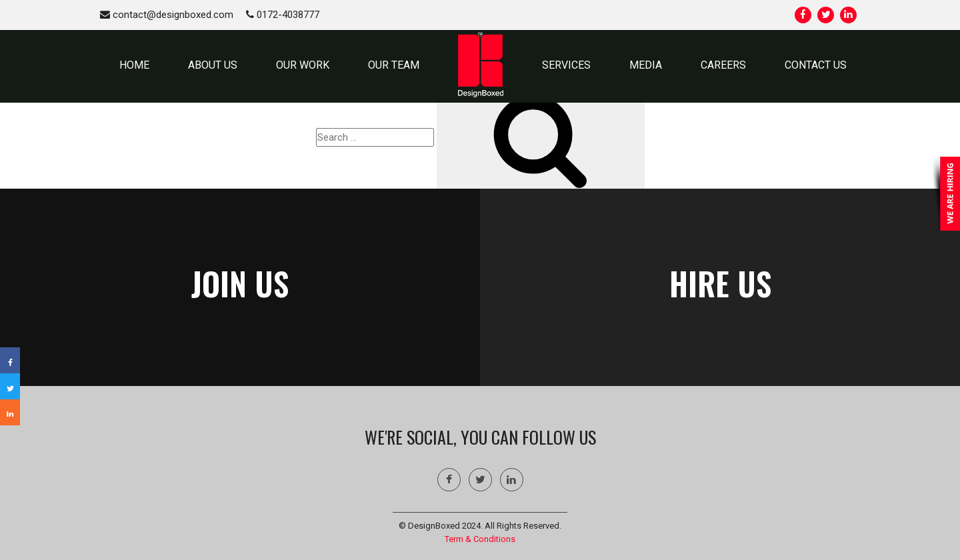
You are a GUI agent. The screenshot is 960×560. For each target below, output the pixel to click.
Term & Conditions (480, 539)
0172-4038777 (283, 15)
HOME (134, 65)
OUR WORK (303, 65)
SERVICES (566, 65)
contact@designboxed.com (167, 15)
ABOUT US (213, 65)
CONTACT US (816, 65)
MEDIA (646, 65)
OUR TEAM (394, 65)
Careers (723, 65)
